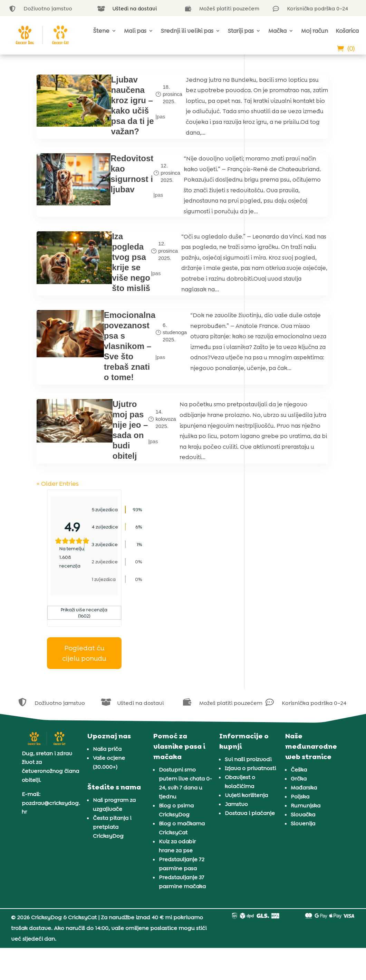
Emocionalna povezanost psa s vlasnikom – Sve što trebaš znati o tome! (102, 451)
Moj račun (315, 31)
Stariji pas (241, 31)
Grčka (299, 765)
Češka (299, 756)
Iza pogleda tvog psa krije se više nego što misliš (102, 351)
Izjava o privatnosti (250, 755)
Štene (101, 31)
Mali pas (135, 31)
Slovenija (303, 810)
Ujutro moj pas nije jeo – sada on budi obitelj (100, 592)
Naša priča (107, 735)
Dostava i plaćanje (250, 800)
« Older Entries (57, 662)
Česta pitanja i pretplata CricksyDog (112, 813)
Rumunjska (306, 792)
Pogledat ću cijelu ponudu (292, 238)
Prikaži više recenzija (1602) (292, 198)
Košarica (347, 31)
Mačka (277, 31)
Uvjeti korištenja (246, 782)
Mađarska (304, 774)
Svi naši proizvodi (248, 746)
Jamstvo (236, 791)
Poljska (300, 783)
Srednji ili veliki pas (187, 31)
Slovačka (303, 801)
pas (125, 131)
